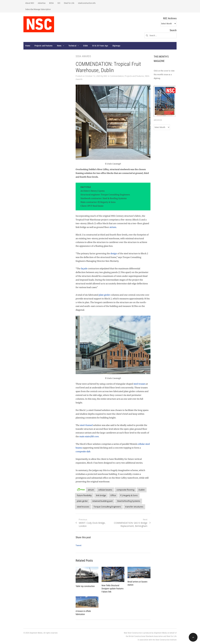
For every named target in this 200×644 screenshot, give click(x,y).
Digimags (116, 46)
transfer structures (134, 507)
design (114, 254)
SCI (59, 3)
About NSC (30, 3)
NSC (106, 76)
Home (28, 46)
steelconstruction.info (87, 3)
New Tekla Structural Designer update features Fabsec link (112, 589)
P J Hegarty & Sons (129, 495)
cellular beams (105, 490)
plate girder (104, 295)
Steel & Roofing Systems (129, 501)
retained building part (102, 501)
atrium (113, 227)
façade (84, 269)
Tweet (79, 545)
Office (113, 495)
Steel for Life (69, 3)
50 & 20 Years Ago (100, 46)
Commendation (117, 76)
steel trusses (140, 384)
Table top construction (85, 586)
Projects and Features (44, 46)
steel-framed (87, 425)
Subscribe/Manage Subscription (38, 9)
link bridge (101, 495)
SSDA (85, 46)
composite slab (83, 452)
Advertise (42, 3)
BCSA (51, 3)
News (59, 46)
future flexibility (84, 495)
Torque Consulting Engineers (107, 507)
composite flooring (125, 490)
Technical (72, 46)
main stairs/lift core (89, 437)
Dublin (142, 490)
